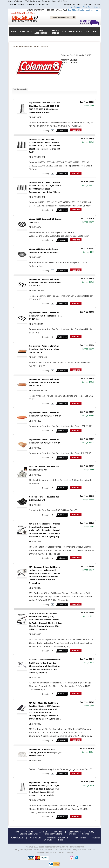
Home (16, 832)
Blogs (60, 840)
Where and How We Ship (58, 838)
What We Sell (36, 838)
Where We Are (17, 838)
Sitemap (86, 834)
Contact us (58, 832)
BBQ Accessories (41, 32)
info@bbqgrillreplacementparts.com (83, 10)
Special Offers (55, 32)
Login (96, 7)
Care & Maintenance (72, 32)
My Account (76, 7)
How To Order (80, 838)
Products (29, 832)
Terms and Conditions (53, 834)
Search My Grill (75, 832)
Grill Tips (72, 834)
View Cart (87, 7)
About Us (43, 832)
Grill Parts (26, 32)
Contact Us (91, 32)
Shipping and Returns (29, 834)
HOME (14, 32)
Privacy (91, 832)
